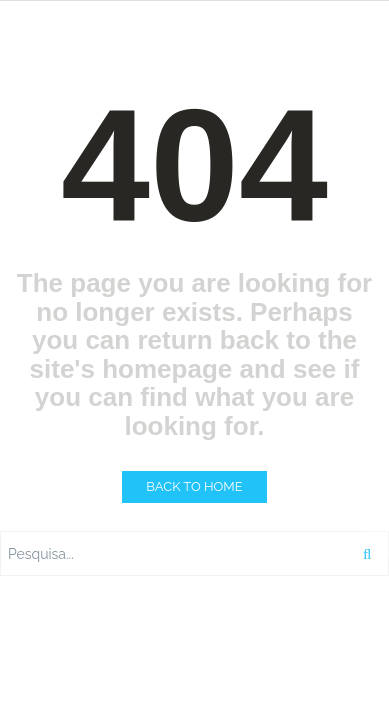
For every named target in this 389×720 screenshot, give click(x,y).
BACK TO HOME (194, 486)
